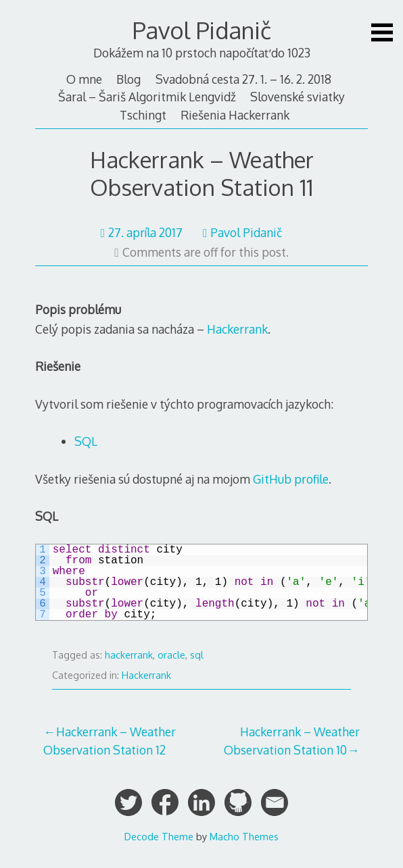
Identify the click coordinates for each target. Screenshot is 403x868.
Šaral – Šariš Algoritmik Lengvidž (147, 97)
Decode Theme (159, 836)
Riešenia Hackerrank (235, 115)
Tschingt (143, 115)
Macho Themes (244, 836)
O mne (84, 79)
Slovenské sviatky (298, 97)
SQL (86, 441)
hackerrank (129, 655)
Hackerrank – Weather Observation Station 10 (292, 740)
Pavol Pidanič (202, 30)
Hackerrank (237, 329)
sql (197, 655)
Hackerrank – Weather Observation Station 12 (110, 740)
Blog (128, 79)
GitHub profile (291, 479)
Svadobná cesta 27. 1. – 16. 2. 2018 (243, 79)
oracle (171, 655)
